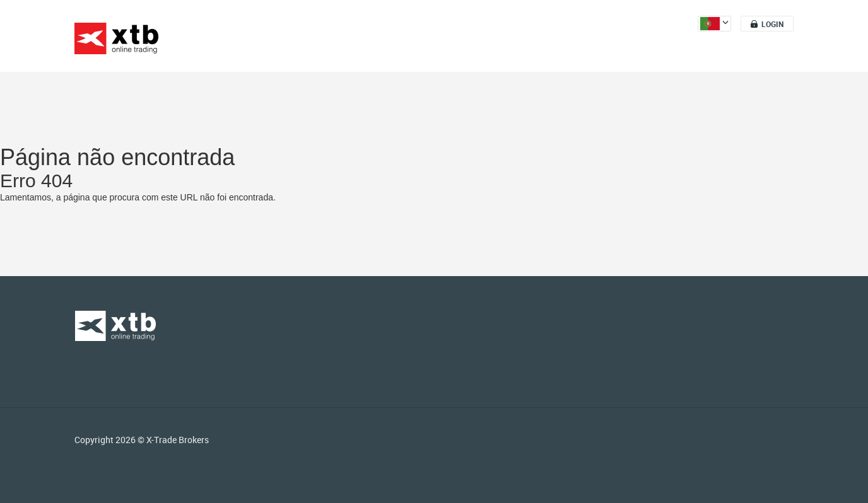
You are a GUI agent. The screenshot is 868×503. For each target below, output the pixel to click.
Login (772, 24)
